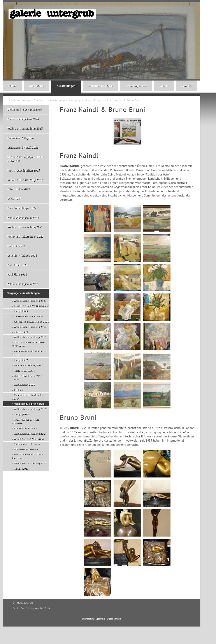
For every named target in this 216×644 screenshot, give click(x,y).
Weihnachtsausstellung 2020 (30, 301)
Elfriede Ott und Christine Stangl (27, 353)
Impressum (88, 619)
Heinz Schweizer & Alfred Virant (27, 377)
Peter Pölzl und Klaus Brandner (31, 306)
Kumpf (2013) (21, 468)
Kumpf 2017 (21, 360)
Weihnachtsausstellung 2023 (25, 128)
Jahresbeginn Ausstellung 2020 (31, 321)
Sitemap (100, 619)
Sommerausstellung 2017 (28, 365)
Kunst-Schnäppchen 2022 (23, 218)
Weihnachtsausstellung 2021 (25, 227)
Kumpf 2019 (21, 332)
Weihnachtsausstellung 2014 (30, 433)
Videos (164, 86)
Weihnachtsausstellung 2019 (30, 327)
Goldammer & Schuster (27, 444)
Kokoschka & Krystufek (22, 138)
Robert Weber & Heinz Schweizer (25, 421)
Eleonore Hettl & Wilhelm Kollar (27, 397)
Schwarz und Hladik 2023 (23, 147)
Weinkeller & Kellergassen (28, 439)
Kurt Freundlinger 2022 (22, 208)
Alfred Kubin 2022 (19, 189)
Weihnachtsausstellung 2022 (25, 180)
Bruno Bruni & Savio (25, 428)
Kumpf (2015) (21, 414)
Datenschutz (114, 619)
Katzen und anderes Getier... (29, 316)
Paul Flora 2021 (17, 274)
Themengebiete (136, 86)
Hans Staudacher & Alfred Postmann (27, 456)
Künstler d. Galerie (101, 86)
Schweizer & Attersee (26, 449)
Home (12, 86)
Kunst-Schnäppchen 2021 (23, 284)
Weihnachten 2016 (24, 384)
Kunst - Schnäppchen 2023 (24, 170)
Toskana (18, 390)
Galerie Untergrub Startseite (29, 100)
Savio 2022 (14, 199)
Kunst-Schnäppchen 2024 (23, 119)
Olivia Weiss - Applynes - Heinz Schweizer (26, 159)
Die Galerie (37, 86)
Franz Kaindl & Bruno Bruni (124, 100)
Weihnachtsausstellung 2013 (30, 463)
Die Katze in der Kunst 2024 (25, 110)
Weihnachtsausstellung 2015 (30, 409)
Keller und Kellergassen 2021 (25, 236)
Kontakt (187, 86)
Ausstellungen (66, 86)
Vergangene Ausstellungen (87, 100)
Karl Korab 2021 (17, 265)
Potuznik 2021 (16, 246)
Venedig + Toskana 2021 (22, 255)
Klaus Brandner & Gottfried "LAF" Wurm (28, 344)
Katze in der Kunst (24, 370)
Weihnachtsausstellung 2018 (30, 337)
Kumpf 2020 (21, 311)
